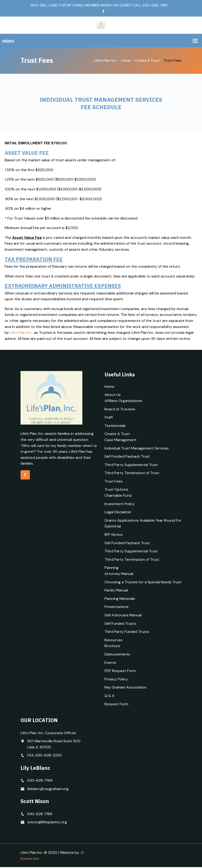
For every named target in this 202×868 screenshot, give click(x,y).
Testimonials (115, 427)
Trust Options (116, 491)
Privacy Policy (116, 680)
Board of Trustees (120, 410)
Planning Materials (120, 599)
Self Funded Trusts (120, 624)
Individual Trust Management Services (137, 449)
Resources (113, 641)
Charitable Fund (118, 496)
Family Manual (116, 591)
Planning (111, 569)
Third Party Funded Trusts (127, 633)
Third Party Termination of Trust (132, 474)
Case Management (120, 441)
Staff (109, 418)
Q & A (110, 697)
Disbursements (117, 655)
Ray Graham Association (125, 688)
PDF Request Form (120, 672)
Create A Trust (147, 61)
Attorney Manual (119, 575)
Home (125, 61)
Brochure (112, 647)
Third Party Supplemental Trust (131, 466)
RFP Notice (114, 535)
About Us (113, 396)
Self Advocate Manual (123, 616)
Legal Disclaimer (118, 513)
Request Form (116, 705)
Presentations (117, 608)
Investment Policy (120, 505)
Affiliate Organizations (123, 402)
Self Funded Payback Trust (127, 457)
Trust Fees (113, 482)
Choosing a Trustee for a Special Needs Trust (143, 583)
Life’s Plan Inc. (21, 333)
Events (110, 664)
